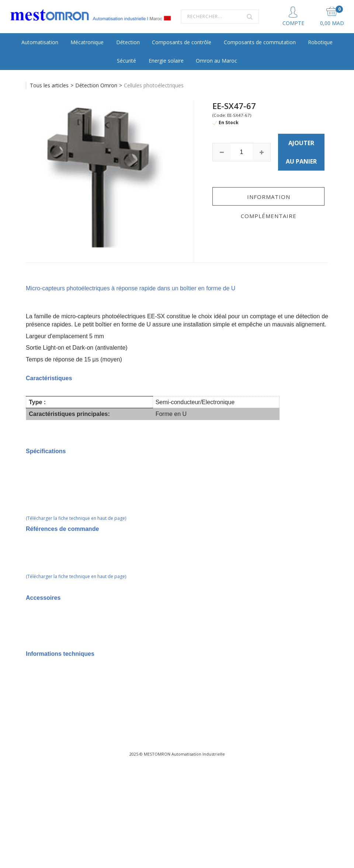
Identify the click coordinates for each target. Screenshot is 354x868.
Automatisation (40, 42)
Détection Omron (96, 85)
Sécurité (126, 61)
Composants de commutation (260, 42)
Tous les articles (49, 85)
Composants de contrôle (182, 42)
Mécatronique (87, 42)
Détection (128, 42)
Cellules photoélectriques (154, 85)
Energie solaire (166, 61)
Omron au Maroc (216, 61)
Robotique (320, 42)
